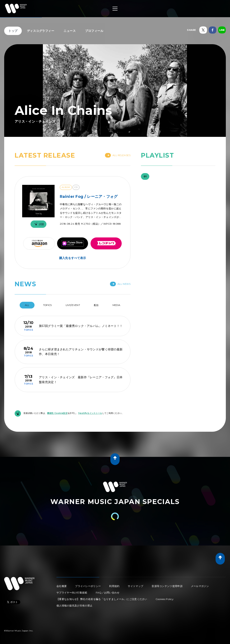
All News (120, 284)
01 (145, 176)
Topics (47, 305)
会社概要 (62, 586)
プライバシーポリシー (88, 586)
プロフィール (94, 31)
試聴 (38, 224)
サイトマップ (135, 586)
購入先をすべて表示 (73, 258)
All (27, 305)
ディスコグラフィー (41, 31)
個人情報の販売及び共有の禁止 (74, 606)
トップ (13, 31)
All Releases (118, 155)
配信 (96, 305)
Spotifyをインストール (90, 413)
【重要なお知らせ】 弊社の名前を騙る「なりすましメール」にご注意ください (102, 599)
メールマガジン (200, 586)
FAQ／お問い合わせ (108, 593)
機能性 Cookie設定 (57, 413)
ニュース (70, 31)
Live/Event (73, 305)
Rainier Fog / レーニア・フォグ (89, 197)
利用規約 (114, 586)
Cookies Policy (165, 599)
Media (116, 305)
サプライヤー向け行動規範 (72, 593)
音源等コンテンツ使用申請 (167, 586)
